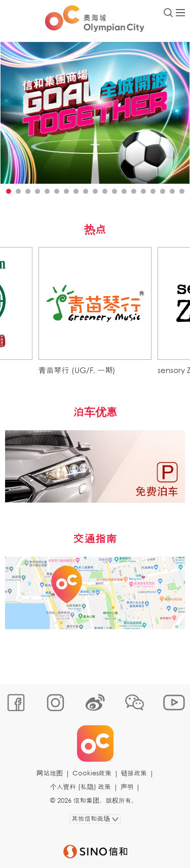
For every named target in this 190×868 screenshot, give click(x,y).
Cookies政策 (92, 773)
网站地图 (49, 773)
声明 (127, 787)
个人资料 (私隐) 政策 (81, 787)
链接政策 (134, 773)
